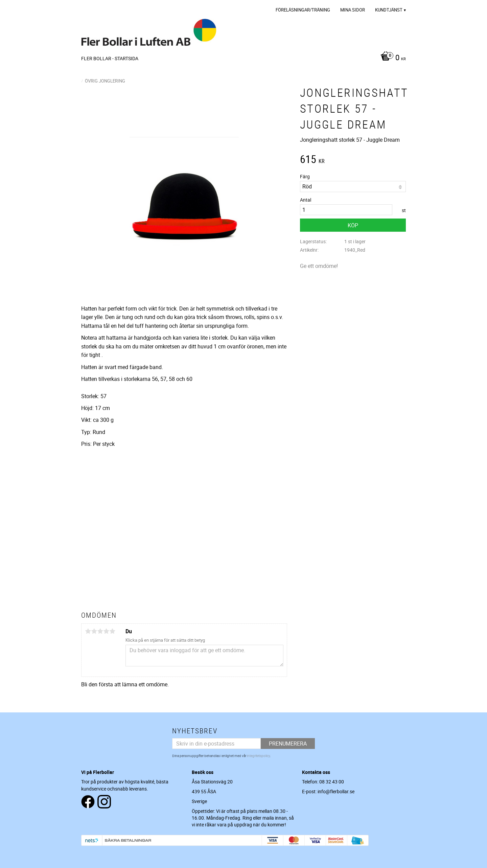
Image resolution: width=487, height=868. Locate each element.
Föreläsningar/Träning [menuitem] (303, 10)
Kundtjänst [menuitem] (389, 10)
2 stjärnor (94, 631)
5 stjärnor (112, 631)
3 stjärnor (100, 631)
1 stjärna (88, 631)
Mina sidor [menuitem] (353, 10)
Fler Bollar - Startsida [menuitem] (110, 58)
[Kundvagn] (391, 58)
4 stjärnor (106, 631)
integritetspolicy (258, 756)
